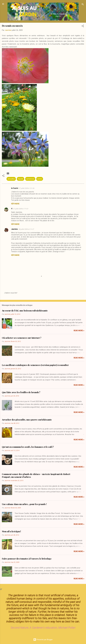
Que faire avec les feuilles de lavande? (21, 392)
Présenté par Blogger (43, 640)
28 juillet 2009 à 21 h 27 (26, 229)
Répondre (15, 204)
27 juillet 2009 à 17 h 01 (21, 209)
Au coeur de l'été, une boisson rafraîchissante (25, 311)
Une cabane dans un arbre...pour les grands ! (24, 504)
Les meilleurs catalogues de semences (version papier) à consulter (35, 365)
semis (40, 179)
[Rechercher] (83, 5)
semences (30, 179)
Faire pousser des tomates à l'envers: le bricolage (27, 559)
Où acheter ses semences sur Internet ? (22, 338)
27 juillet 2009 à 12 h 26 (27, 188)
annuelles (11, 179)
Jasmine (14, 229)
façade (21, 179)
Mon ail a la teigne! (11, 531)
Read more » (79, 331)
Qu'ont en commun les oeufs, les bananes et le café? (28, 447)
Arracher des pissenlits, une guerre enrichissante (27, 420)
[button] (83, 26)
